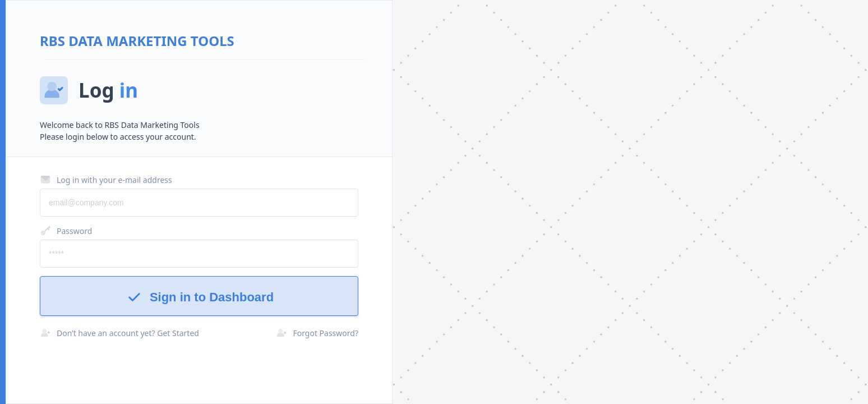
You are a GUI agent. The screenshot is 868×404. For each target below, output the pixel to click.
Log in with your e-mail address (106, 180)
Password (66, 231)
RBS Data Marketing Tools (137, 41)
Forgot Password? (317, 333)
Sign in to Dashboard (199, 297)
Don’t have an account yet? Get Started (119, 333)
